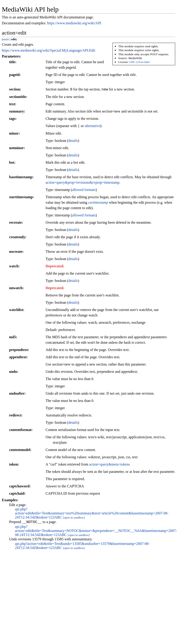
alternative (92, 126)
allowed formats (84, 190)
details (73, 141)
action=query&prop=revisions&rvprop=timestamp (82, 182)
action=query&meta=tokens (109, 464)
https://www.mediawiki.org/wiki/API (74, 23)
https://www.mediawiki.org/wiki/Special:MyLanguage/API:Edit (49, 50)
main (6, 39)
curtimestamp (98, 202)
